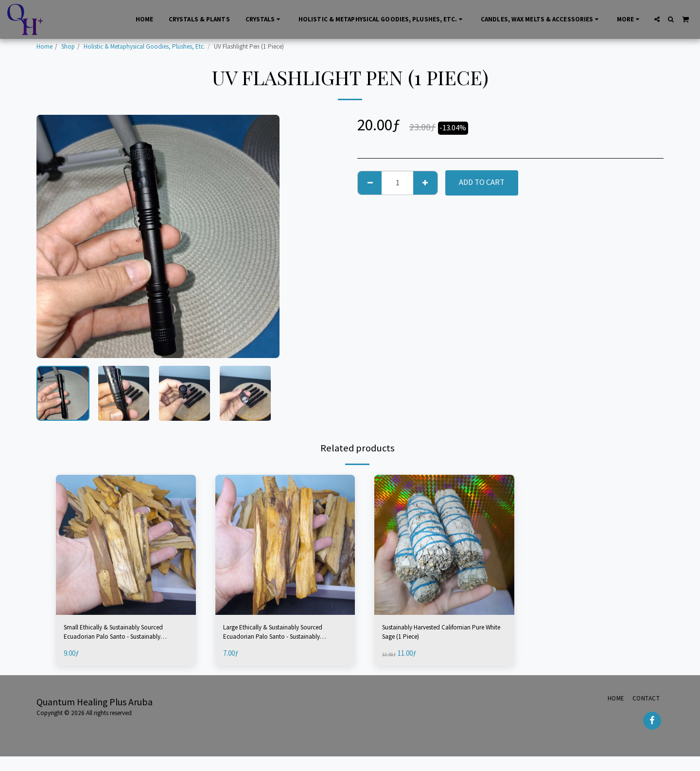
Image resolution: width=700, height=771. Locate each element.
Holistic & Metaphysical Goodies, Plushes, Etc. (144, 46)
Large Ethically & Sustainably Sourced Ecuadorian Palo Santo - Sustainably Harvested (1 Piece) (279, 635)
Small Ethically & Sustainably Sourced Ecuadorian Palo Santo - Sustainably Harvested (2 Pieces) (119, 635)
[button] (657, 19)
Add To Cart (482, 182)
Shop (68, 46)
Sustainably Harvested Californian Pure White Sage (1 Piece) (440, 634)
